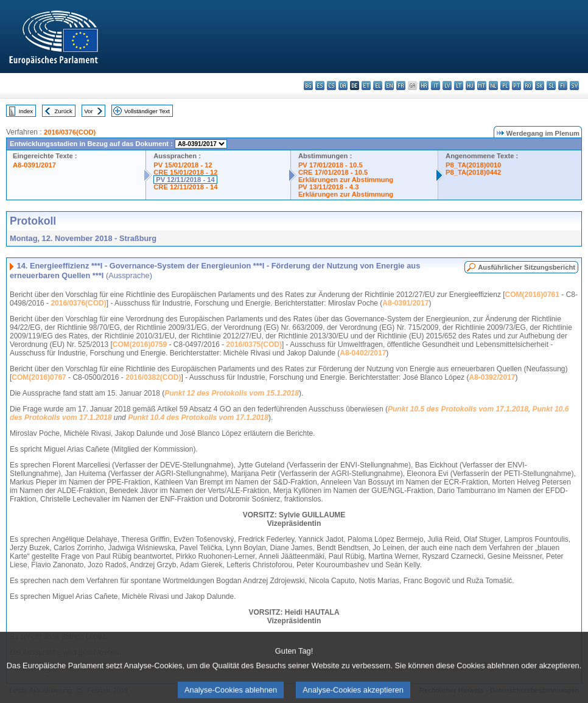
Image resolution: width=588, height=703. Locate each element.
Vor (88, 111)
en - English (389, 86)
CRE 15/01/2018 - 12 (185, 172)
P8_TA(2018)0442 (473, 172)
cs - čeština (331, 86)
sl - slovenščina (551, 86)
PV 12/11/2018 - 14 (185, 180)
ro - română (528, 86)
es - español (320, 86)
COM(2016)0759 (140, 345)
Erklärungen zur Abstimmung (346, 180)
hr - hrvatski (424, 86)
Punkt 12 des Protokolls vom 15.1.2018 (232, 393)
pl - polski (505, 86)
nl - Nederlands (493, 86)
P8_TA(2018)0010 (473, 165)
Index (26, 111)
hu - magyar (470, 86)
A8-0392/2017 (492, 377)
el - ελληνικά (378, 86)
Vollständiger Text (147, 111)
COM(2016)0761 (532, 295)
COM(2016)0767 (39, 377)
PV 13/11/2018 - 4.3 (329, 187)
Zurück (64, 111)
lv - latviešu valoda (447, 86)
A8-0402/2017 (363, 353)
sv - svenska (574, 86)
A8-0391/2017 (34, 165)
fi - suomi (563, 86)
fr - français (401, 86)
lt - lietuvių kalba (459, 86)
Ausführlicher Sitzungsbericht (527, 267)
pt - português (516, 86)
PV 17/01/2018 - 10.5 (331, 165)
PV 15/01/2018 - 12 (183, 165)
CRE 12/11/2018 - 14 (185, 187)
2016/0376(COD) (70, 132)
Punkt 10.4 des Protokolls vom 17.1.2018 (198, 418)
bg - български (308, 86)
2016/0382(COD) (153, 377)
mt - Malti (482, 86)
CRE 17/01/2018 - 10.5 (333, 172)
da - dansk (343, 86)
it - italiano (436, 86)
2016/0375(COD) (254, 345)
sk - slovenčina (540, 86)
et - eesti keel (366, 86)
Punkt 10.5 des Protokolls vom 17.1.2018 (458, 409)
